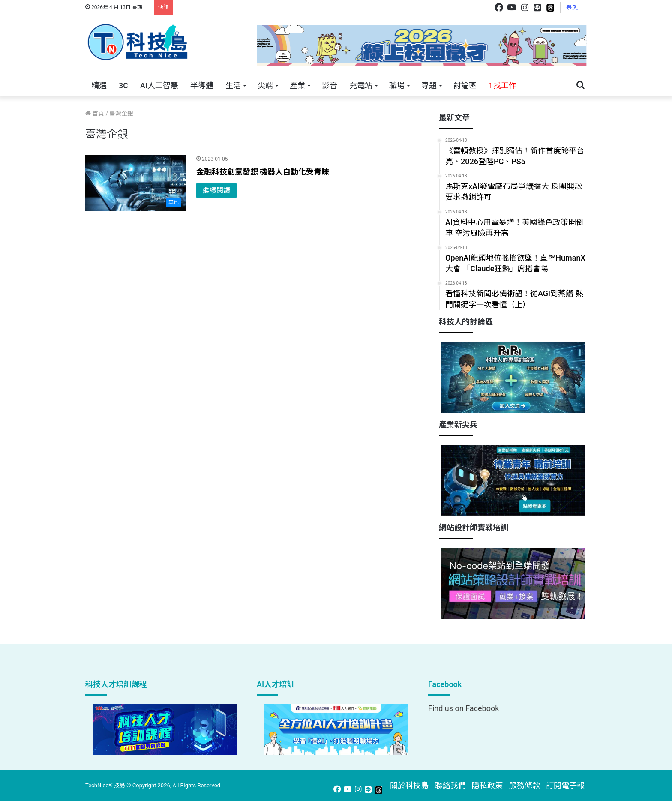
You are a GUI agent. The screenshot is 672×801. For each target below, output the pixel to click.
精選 (99, 85)
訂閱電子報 (565, 785)
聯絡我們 (450, 785)
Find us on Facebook (463, 708)
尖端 (265, 85)
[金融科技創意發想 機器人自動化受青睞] (135, 183)
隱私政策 (487, 785)
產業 (297, 85)
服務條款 (525, 785)
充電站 (361, 85)
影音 (330, 85)
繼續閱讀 (216, 190)
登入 (572, 8)
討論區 (465, 85)
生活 (233, 85)
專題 (429, 85)
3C (123, 85)
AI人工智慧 (159, 85)
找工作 (502, 85)
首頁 (95, 114)
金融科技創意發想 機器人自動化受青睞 (263, 172)
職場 (397, 85)
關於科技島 (409, 785)
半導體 (202, 85)
